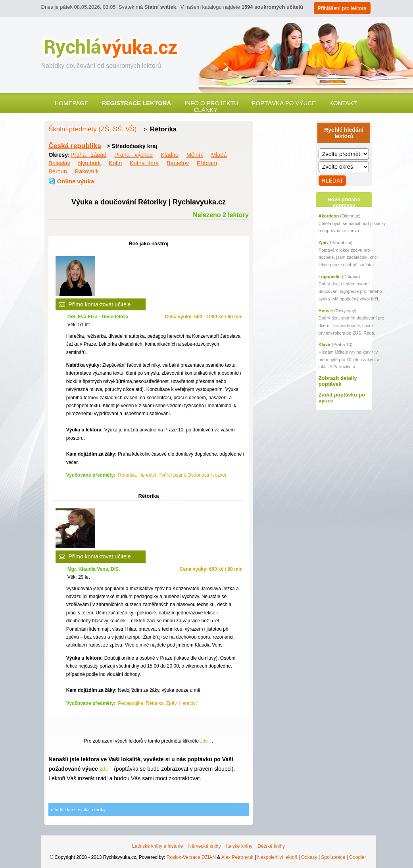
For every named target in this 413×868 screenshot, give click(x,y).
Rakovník (87, 171)
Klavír (325, 345)
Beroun (58, 171)
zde (204, 741)
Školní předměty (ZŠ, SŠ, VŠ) (92, 129)
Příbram (207, 163)
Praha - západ (88, 155)
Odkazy (309, 857)
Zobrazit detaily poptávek (338, 381)
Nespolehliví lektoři (277, 857)
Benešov (178, 163)
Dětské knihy (271, 846)
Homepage (71, 103)
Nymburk (90, 163)
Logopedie (330, 277)
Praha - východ (134, 155)
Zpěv (324, 243)
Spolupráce (333, 857)
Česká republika (75, 146)
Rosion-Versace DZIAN (191, 857)
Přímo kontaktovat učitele (99, 304)
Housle (326, 311)
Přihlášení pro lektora (342, 8)
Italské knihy (239, 846)
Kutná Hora (144, 163)
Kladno (170, 155)
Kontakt (343, 103)
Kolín (115, 163)
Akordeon (329, 216)
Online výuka (76, 181)
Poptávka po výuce (284, 103)
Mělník (195, 155)
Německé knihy (204, 846)
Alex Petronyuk (237, 857)
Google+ (358, 857)
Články (206, 110)
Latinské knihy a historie (158, 846)
